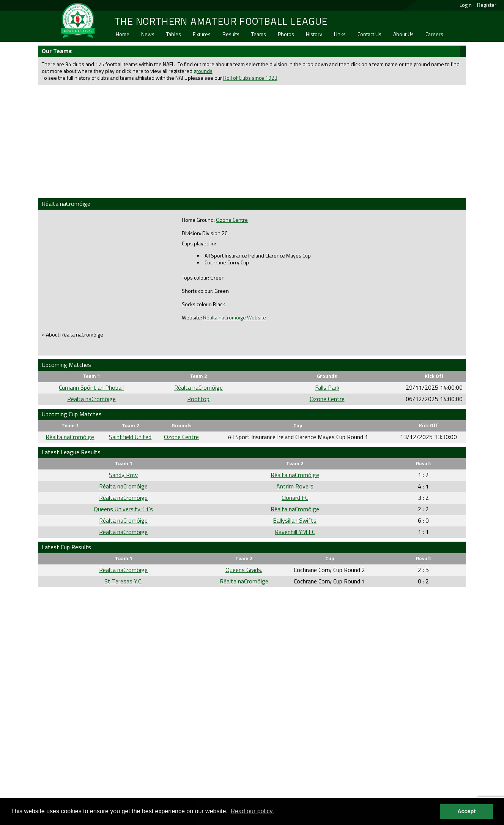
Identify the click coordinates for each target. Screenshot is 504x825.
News (148, 34)
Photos (286, 34)
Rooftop (198, 399)
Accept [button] (466, 811)
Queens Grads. (244, 570)
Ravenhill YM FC (295, 532)
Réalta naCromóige (198, 387)
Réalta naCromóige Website (235, 317)
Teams (259, 34)
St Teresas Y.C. (123, 581)
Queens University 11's (123, 509)
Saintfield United (130, 437)
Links (340, 34)
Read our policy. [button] (252, 811)
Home (123, 34)
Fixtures (202, 34)
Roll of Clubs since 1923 (250, 78)
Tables (174, 34)
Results (231, 34)
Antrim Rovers (295, 486)
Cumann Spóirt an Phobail (91, 387)
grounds (203, 71)
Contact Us (369, 34)
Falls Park (327, 387)
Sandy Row (123, 475)
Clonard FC (295, 498)
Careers (434, 34)
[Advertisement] (252, 141)
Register (487, 5)
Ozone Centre (232, 220)
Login (466, 5)
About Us (403, 34)
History (314, 34)
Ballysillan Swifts (295, 520)
